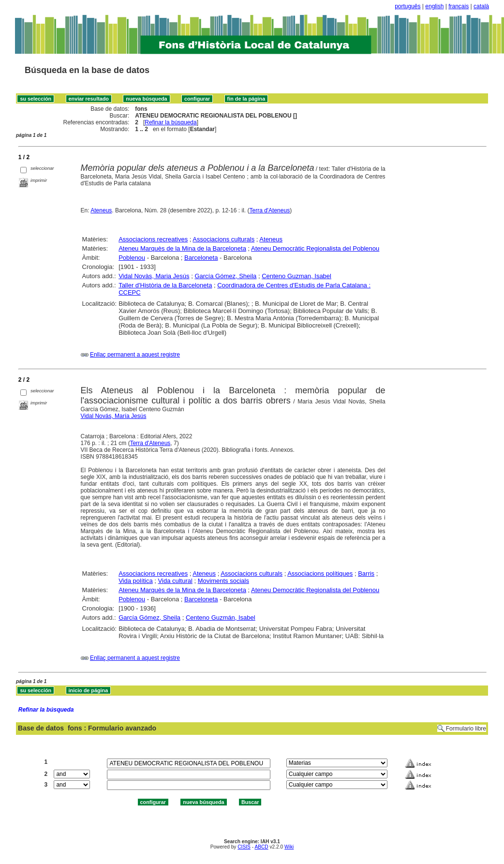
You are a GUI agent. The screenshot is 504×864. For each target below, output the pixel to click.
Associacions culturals (223, 239)
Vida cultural (175, 581)
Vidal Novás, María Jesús (114, 416)
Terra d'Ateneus (269, 210)
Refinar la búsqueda (170, 122)
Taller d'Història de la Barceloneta (165, 285)
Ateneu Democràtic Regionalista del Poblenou (315, 248)
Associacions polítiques (320, 574)
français (459, 6)
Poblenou (132, 258)
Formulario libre (466, 729)
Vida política (136, 581)
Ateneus (101, 210)
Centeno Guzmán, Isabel (221, 618)
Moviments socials (223, 581)
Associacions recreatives (153, 239)
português (408, 6)
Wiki (289, 847)
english (434, 6)
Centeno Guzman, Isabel (296, 276)
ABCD (261, 847)
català (481, 6)
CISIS (244, 847)
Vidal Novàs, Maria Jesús (154, 276)
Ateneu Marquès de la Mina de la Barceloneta (182, 248)
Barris (366, 574)
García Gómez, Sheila (225, 276)
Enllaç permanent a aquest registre (135, 355)
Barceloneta (201, 258)
